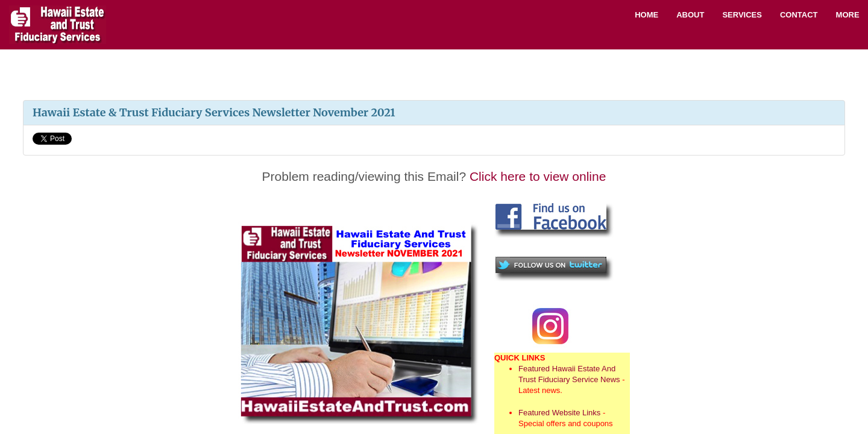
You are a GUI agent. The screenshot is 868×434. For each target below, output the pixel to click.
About (690, 15)
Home (646, 15)
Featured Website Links (559, 413)
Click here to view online (538, 176)
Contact (799, 15)
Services (742, 15)
